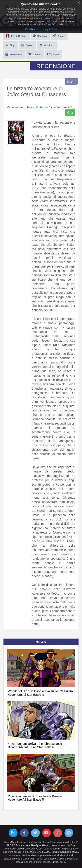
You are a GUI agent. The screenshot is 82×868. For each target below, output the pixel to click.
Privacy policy (59, 862)
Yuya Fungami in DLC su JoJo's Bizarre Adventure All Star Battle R (35, 798)
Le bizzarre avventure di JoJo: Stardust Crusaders (36, 91)
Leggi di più (50, 29)
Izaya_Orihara (37, 107)
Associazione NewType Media (32, 845)
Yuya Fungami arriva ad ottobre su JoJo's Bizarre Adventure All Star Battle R (36, 745)
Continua (32, 29)
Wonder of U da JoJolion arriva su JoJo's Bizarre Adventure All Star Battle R (41, 693)
